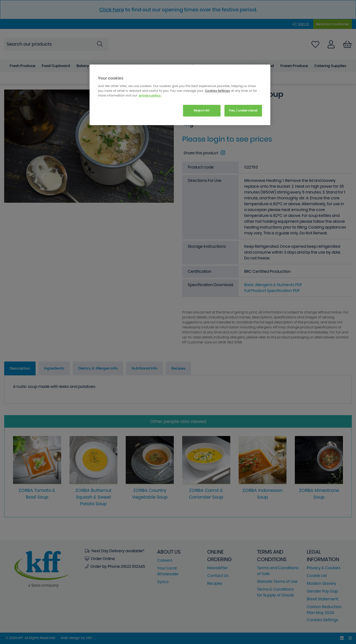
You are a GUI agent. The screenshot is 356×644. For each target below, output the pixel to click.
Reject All (202, 110)
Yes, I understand (243, 110)
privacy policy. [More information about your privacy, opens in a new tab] (150, 95)
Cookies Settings (217, 91)
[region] (180, 95)
